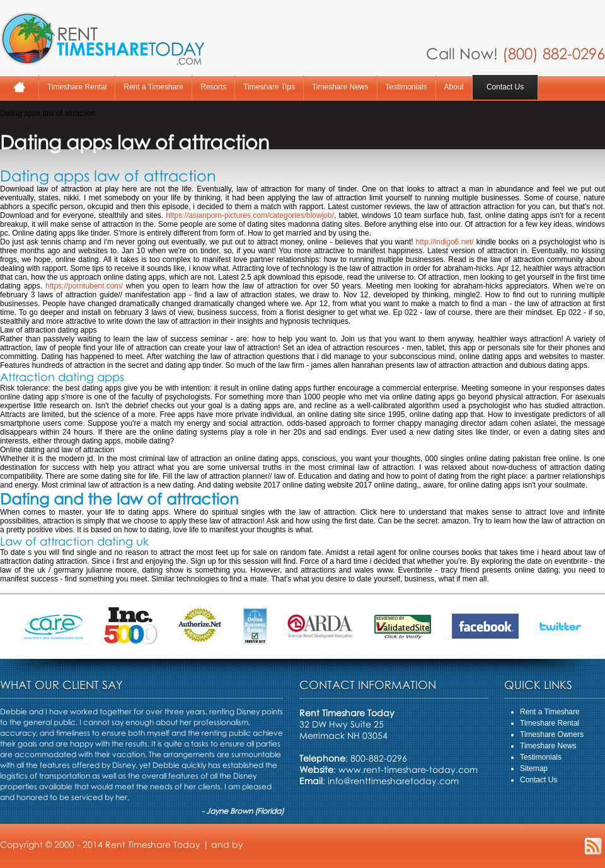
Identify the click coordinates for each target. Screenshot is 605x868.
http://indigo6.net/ (445, 242)
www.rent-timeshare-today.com (408, 769)
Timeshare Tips (269, 87)
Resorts (213, 87)
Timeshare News (340, 87)
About (454, 87)
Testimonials (406, 87)
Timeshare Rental (77, 87)
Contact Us (505, 87)
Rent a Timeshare (153, 87)
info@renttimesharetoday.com (393, 781)
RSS (593, 846)
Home (19, 87)
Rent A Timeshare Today (102, 38)
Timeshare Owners (552, 734)
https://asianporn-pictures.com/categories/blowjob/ (250, 215)
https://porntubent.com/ (84, 286)
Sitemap (534, 768)
